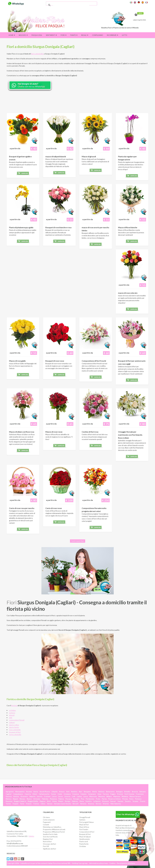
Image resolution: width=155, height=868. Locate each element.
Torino (8, 804)
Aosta (36, 792)
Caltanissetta (44, 794)
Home (12, 35)
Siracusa (105, 801)
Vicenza (91, 804)
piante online (14, 725)
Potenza (138, 799)
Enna (99, 794)
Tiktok (23, 859)
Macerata (93, 796)
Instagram (19, 859)
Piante (74, 35)
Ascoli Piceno (45, 792)
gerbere (12, 713)
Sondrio (89, 801)
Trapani (15, 804)
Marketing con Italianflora (52, 827)
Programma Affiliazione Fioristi (54, 832)
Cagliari (9, 794)
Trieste (29, 804)
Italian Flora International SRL (59, 863)
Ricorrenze (112, 35)
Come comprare (49, 820)
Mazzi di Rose (84, 827)
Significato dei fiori (49, 849)
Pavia (131, 799)
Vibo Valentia (116, 804)
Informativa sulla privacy (99, 863)
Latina (79, 796)
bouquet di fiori (15, 732)
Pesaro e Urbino (114, 799)
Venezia (83, 804)
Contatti (46, 825)
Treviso (36, 804)
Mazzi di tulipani (85, 837)
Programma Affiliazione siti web (54, 829)
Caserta (28, 794)
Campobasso (18, 794)
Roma (55, 801)
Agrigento (10, 792)
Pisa (82, 799)
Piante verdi (84, 842)
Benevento (110, 792)
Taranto (128, 801)
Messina (102, 796)
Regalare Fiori (48, 839)
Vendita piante (84, 839)
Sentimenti (51, 35)
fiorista (14, 706)
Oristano (37, 799)
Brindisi (127, 792)
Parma (104, 799)
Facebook (12, 859)
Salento (31, 836)
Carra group (83, 863)
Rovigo (68, 801)
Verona (98, 804)
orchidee (12, 710)
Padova (61, 799)
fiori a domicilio (37, 54)
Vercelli (76, 804)
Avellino (74, 792)
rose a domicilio (15, 730)
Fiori (64, 35)
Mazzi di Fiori (84, 825)
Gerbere (82, 820)
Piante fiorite (84, 844)
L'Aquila (54, 792)
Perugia (76, 799)
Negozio (23, 35)
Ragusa (43, 801)
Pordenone (90, 799)
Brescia (135, 792)
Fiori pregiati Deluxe (86, 822)
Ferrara (106, 794)
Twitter (8, 859)
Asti (68, 792)
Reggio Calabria (20, 801)
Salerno (75, 801)
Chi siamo (46, 817)
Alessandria (20, 792)
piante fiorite (14, 727)
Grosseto (24, 796)
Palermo (45, 799)
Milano (109, 796)
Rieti (49, 801)
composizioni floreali (17, 720)
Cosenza (76, 794)
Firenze (120, 794)
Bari (81, 792)
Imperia (32, 796)
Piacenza (53, 799)
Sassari (113, 801)
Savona (120, 801)
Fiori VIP (46, 846)
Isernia (40, 796)
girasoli (12, 715)
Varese (50, 804)
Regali (85, 35)
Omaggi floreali (85, 817)
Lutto (125, 35)
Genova (9, 796)
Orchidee (83, 846)
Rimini (61, 801)
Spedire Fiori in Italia (50, 834)
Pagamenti (47, 822)
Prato (98, 799)
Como (60, 794)
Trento (143, 801)
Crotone (47, 796)
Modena (125, 796)
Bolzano (143, 792)
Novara (22, 799)
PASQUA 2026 (37, 35)
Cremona (67, 794)
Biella (95, 792)
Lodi (74, 796)
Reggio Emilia (33, 801)
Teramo (135, 801)
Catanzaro (92, 794)
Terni (22, 804)
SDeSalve (131, 863)
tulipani (12, 722)
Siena (82, 801)
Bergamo (87, 792)
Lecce (60, 796)
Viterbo (106, 804)
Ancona (29, 792)
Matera (8, 799)
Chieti (35, 794)
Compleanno (98, 35)
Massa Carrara (135, 796)
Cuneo (53, 794)
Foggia (113, 794)
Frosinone (140, 794)
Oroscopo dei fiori (49, 844)
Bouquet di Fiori (85, 834)
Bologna (119, 792)
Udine (43, 804)
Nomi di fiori (47, 842)
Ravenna (9, 801)
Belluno (101, 792)
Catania (83, 794)
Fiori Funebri (84, 829)
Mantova (117, 796)
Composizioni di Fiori (87, 832)
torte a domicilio (15, 735)
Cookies (112, 863)
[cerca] (71, 5)
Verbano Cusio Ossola (62, 804)
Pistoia (125, 799)
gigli (11, 718)
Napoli (15, 799)
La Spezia (97, 801)
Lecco (54, 796)
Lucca (85, 796)
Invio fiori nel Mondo (50, 837)
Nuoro (29, 799)
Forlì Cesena (129, 794)
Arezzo (62, 792)
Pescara (69, 799)
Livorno (67, 796)
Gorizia (16, 796)
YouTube (15, 859)
